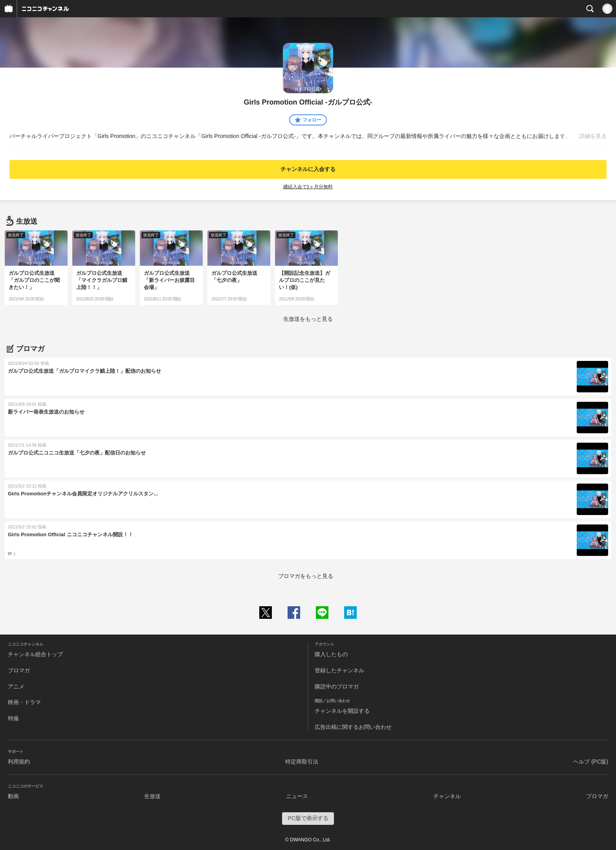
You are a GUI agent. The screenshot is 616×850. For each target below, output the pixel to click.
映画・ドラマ (24, 702)
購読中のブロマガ (337, 686)
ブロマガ (19, 670)
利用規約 (19, 762)
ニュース (297, 796)
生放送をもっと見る (308, 319)
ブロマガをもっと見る (306, 576)
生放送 (152, 796)
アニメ (16, 686)
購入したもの (331, 654)
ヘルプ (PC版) (591, 762)
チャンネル (447, 796)
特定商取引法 (302, 762)
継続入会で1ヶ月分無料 (308, 187)
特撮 (13, 718)
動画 (13, 796)
